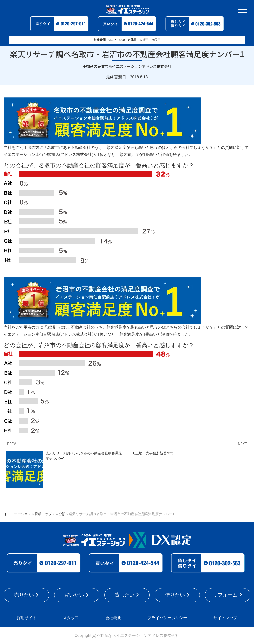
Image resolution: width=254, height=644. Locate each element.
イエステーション (18, 514)
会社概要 (113, 618)
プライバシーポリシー (167, 618)
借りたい (175, 595)
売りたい (24, 595)
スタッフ (71, 618)
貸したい (125, 595)
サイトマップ (225, 618)
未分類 (60, 514)
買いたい (74, 595)
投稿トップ (43, 514)
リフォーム (225, 595)
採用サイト (27, 618)
